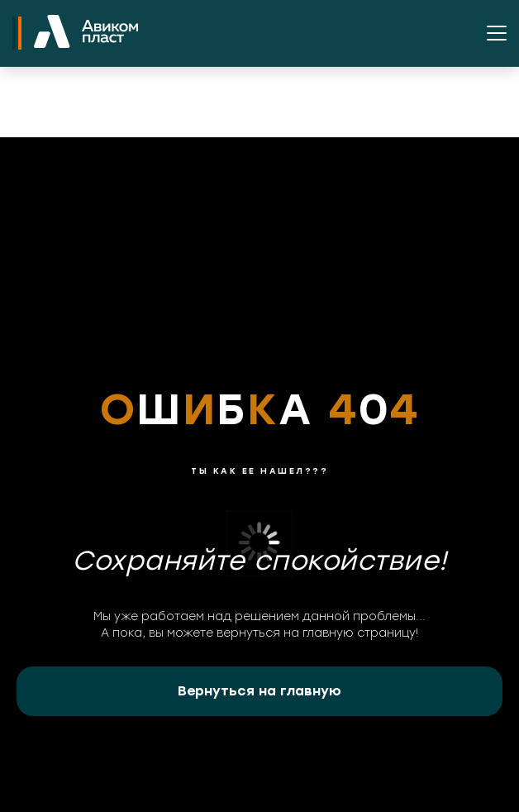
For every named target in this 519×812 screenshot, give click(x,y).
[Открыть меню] (497, 33)
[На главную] (86, 33)
